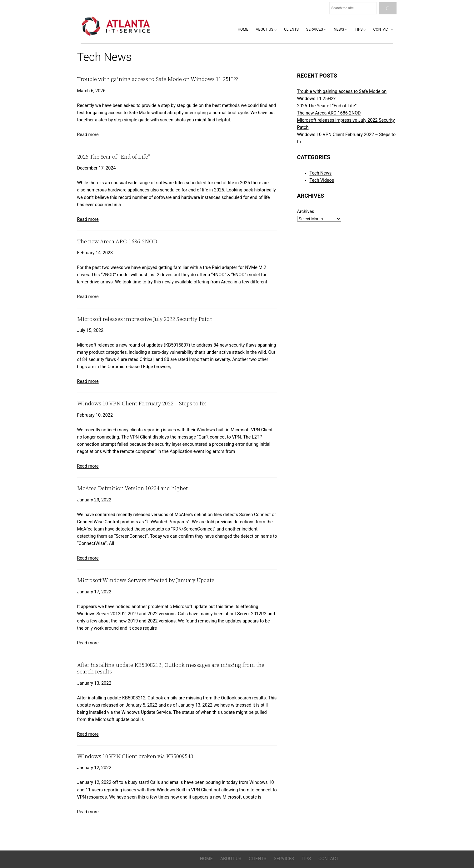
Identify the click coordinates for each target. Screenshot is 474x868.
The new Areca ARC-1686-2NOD (117, 242)
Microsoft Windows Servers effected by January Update (146, 580)
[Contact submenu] (392, 30)
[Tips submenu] (364, 30)
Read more (88, 135)
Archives (306, 212)
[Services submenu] (325, 30)
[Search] (388, 8)
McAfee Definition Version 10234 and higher (133, 488)
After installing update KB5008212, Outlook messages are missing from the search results (171, 668)
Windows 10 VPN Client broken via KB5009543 (135, 756)
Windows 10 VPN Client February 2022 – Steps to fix (142, 404)
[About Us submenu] (275, 30)
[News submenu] (346, 30)
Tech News (321, 173)
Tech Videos (322, 180)
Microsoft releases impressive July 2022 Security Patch (145, 319)
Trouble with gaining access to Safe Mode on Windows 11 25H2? (158, 79)
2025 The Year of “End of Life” (114, 157)
